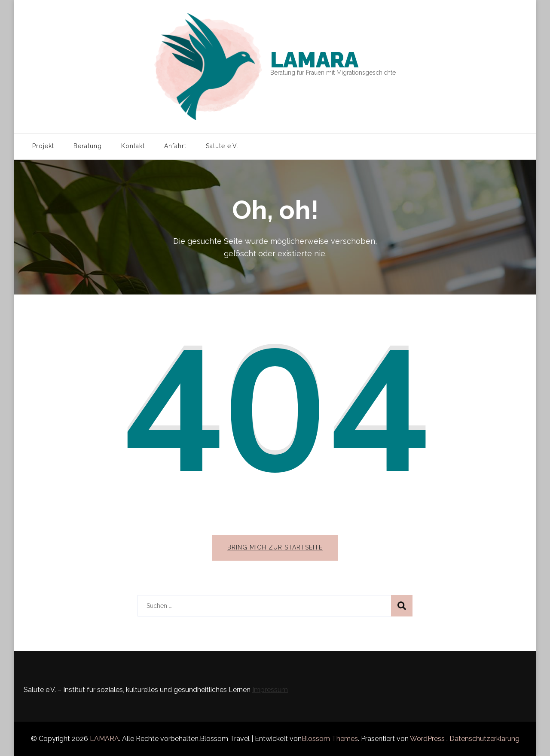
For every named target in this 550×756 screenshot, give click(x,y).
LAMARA (314, 60)
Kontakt (133, 146)
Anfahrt (175, 146)
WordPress (427, 739)
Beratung (88, 146)
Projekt (43, 146)
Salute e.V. (222, 146)
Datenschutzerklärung (484, 739)
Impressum (270, 690)
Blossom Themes (330, 739)
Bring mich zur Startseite (275, 547)
